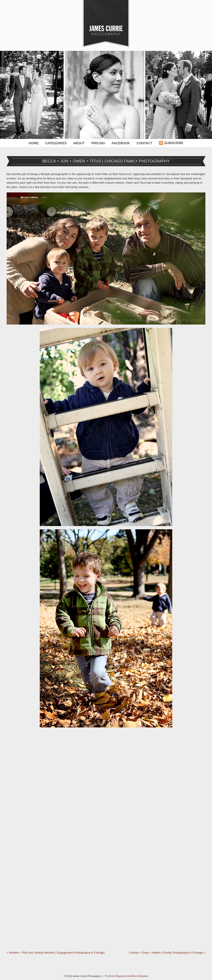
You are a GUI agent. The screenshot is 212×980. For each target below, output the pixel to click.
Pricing (98, 143)
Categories (56, 143)
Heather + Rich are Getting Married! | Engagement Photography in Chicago (56, 953)
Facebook (121, 143)
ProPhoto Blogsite (115, 976)
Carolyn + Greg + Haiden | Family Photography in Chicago (167, 953)
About (79, 143)
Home (33, 143)
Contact (144, 143)
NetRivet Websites (138, 976)
